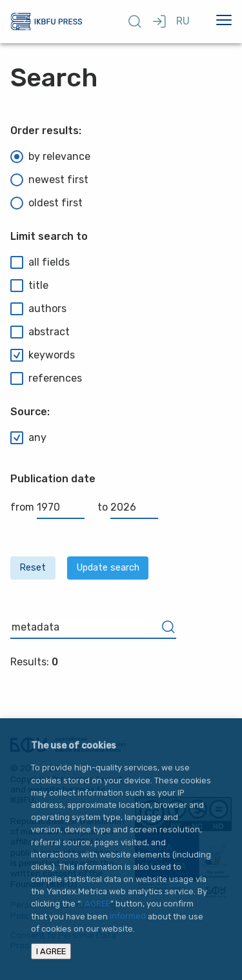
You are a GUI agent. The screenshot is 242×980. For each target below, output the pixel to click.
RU (183, 21)
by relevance (50, 157)
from (47, 507)
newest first (49, 180)
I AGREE (96, 904)
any (28, 438)
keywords (43, 355)
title (29, 286)
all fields (40, 262)
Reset (33, 568)
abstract (40, 332)
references (46, 378)
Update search (108, 568)
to (128, 507)
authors (38, 309)
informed (128, 916)
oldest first (46, 203)
